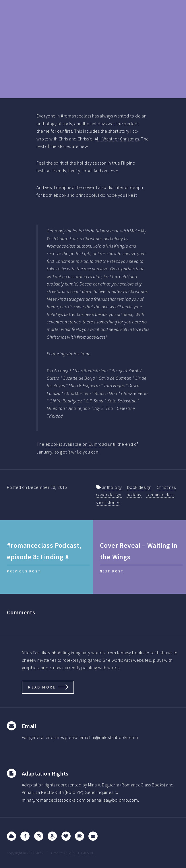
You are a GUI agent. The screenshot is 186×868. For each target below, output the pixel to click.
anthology (112, 487)
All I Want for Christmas (117, 139)
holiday (134, 495)
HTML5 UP (86, 853)
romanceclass (160, 495)
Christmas (166, 487)
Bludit (69, 853)
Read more (42, 687)
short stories (108, 502)
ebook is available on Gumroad (76, 444)
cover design (109, 495)
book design (140, 487)
